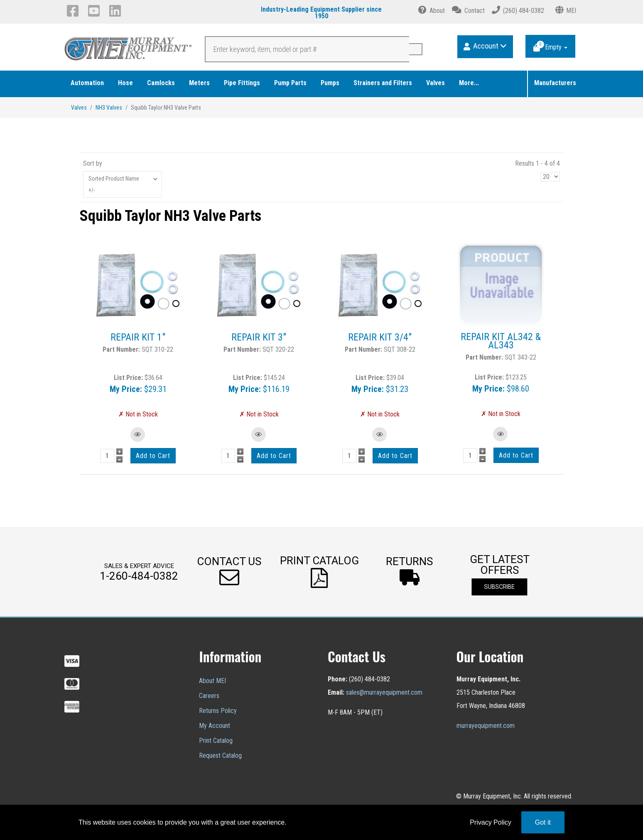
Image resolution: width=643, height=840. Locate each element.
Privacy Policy (491, 822)
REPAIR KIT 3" (259, 337)
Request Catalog (220, 756)
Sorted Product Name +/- (114, 184)
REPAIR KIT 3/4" (380, 337)
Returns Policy (218, 711)
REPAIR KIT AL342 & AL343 (501, 341)
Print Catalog (216, 741)
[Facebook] (74, 11)
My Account (215, 726)
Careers (209, 696)
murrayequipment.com (486, 726)
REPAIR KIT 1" (138, 337)
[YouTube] (95, 11)
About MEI (212, 681)
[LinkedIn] (117, 11)
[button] (229, 572)
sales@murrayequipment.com (384, 692)
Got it (543, 822)
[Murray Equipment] (129, 51)
